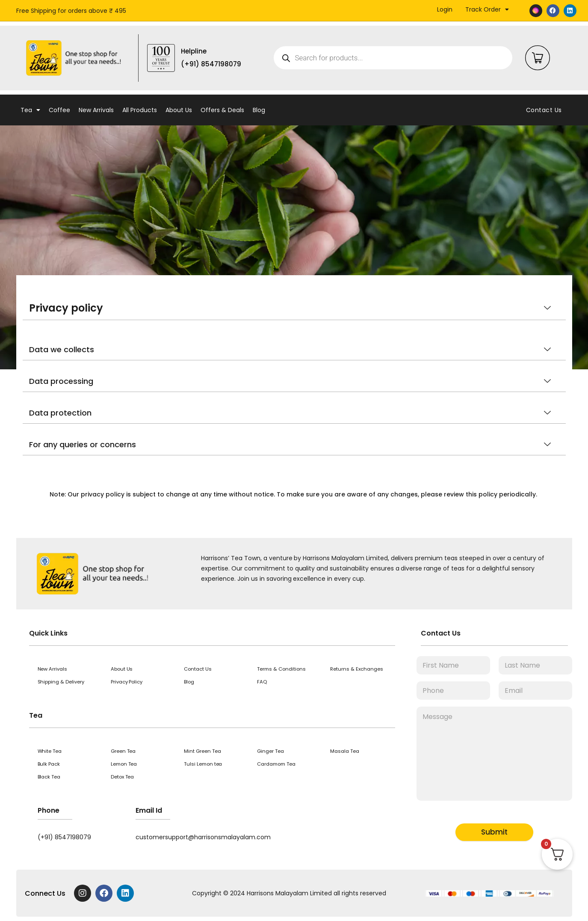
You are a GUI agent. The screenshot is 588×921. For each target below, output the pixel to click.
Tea (30, 110)
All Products (140, 110)
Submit (494, 832)
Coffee (59, 110)
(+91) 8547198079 (64, 837)
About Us (179, 110)
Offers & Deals (222, 110)
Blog (259, 110)
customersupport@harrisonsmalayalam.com (203, 837)
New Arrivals (96, 110)
